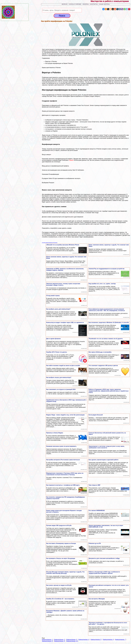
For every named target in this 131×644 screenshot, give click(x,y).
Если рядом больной (96, 415)
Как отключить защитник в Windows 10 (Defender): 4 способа (109, 323)
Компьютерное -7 (120, 640)
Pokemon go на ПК (95, 543)
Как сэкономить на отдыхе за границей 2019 (61, 389)
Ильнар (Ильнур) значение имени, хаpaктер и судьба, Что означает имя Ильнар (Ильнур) (65, 573)
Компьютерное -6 (108, 640)
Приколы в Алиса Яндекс (55, 433)
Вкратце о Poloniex (51, 61)
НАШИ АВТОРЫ (104, 4)
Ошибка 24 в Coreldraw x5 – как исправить (60, 599)
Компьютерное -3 (72, 640)
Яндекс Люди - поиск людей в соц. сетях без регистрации (65, 415)
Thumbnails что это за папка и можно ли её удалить (106, 339)
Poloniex (66, 105)
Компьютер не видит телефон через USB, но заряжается (65, 323)
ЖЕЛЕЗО (65, 4)
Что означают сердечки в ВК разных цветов (103, 366)
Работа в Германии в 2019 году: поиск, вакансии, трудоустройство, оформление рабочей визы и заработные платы (109, 391)
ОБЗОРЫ (86, 4)
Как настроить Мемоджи (97, 599)
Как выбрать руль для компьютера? (58, 309)
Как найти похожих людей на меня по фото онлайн (63, 366)
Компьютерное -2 (59, 640)
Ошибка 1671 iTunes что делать (57, 352)
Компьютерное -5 (96, 640)
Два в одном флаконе (53, 339)
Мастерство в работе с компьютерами (111, 1)
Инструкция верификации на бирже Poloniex (59, 63)
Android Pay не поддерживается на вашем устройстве (107, 269)
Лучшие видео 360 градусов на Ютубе (59, 525)
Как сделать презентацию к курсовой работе (104, 460)
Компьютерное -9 (59, 641)
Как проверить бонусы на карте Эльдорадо (61, 558)
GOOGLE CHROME (75, 4)
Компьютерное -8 (47, 641)
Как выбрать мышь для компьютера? (59, 377)
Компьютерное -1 (47, 640)
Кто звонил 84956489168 (97, 511)
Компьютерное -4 (84, 640)
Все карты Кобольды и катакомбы (100, 352)
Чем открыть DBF (94, 485)
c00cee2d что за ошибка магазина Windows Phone (63, 245)
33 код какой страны (53, 296)
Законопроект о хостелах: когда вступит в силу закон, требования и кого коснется (107, 447)
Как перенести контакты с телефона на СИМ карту (63, 485)
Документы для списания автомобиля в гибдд (104, 558)
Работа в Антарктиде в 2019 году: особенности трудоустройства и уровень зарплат (104, 573)
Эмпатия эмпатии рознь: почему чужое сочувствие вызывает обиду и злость (63, 284)
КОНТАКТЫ (94, 4)
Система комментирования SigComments (50, 243)
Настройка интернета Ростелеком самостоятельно (63, 460)
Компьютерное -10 (72, 641)
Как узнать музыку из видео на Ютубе (59, 585)
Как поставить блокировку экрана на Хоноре (61, 543)
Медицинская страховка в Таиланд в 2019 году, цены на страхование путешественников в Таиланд (65, 474)
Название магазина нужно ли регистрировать (61, 446)
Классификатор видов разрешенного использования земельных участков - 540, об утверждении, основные (107, 310)
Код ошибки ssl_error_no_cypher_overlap (102, 284)
